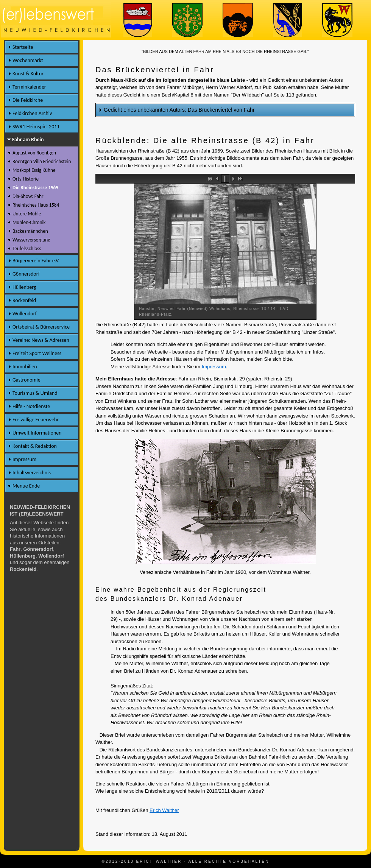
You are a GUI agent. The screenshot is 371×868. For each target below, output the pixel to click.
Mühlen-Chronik (29, 222)
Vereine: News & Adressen (41, 340)
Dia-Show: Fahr (28, 196)
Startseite (23, 47)
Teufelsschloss (27, 249)
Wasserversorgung (31, 240)
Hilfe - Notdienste (31, 406)
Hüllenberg (24, 287)
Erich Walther (164, 810)
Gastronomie (26, 380)
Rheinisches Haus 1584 (36, 205)
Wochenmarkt (28, 60)
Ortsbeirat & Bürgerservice (41, 327)
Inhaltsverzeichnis (32, 473)
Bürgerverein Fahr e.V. (36, 261)
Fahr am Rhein (28, 139)
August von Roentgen (34, 153)
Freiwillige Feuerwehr (36, 420)
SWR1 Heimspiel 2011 (36, 127)
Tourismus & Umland (35, 393)
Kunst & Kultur (28, 74)
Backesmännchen (30, 231)
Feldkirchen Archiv (32, 113)
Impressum (214, 367)
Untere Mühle (27, 214)
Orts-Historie (26, 179)
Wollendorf (25, 314)
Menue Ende (26, 486)
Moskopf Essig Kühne (34, 170)
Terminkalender (29, 87)
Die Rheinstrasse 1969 (35, 188)
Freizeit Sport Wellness (37, 353)
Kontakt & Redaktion (35, 446)
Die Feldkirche (28, 100)
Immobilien (25, 367)
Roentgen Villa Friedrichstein (42, 161)
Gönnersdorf (26, 274)
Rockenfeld (24, 300)
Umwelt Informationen (37, 433)
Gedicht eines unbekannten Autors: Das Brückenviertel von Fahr (179, 110)
